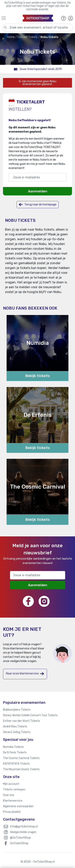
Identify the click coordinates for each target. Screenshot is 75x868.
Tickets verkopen (14, 789)
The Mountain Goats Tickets (21, 769)
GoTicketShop (19, 843)
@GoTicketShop (20, 838)
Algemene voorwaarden (18, 806)
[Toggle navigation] (10, 18)
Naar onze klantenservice (25, 674)
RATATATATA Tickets (16, 764)
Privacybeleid (12, 812)
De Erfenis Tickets (15, 752)
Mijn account (11, 784)
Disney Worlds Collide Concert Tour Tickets (30, 715)
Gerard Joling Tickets (17, 732)
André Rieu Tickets (15, 726)
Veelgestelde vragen (23, 832)
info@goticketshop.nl (24, 826)
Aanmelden (38, 191)
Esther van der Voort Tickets (21, 721)
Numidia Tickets (13, 747)
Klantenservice (13, 801)
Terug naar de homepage (38, 204)
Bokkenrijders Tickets (17, 710)
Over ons (9, 795)
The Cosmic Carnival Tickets (21, 758)
